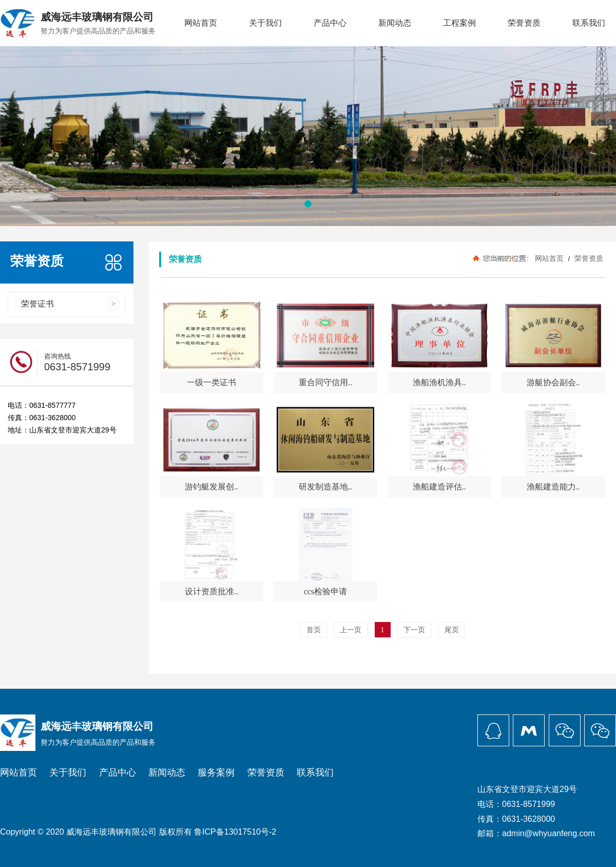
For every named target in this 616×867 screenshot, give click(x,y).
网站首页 (201, 23)
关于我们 (265, 23)
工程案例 (459, 23)
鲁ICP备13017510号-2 (235, 832)
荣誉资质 (524, 23)
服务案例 (216, 772)
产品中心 (330, 23)
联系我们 (589, 23)
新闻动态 (395, 23)
